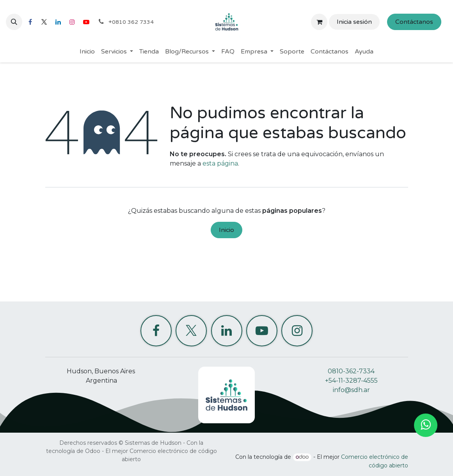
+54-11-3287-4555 (351, 381)
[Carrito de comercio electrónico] (319, 22)
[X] (44, 22)
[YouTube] (86, 22)
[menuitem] (87, 52)
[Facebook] (30, 22)
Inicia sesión (354, 22)
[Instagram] (72, 22)
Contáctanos (414, 22)
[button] (14, 22)
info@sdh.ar (351, 390)
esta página (220, 163)
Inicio (226, 230)
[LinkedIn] (58, 22)
